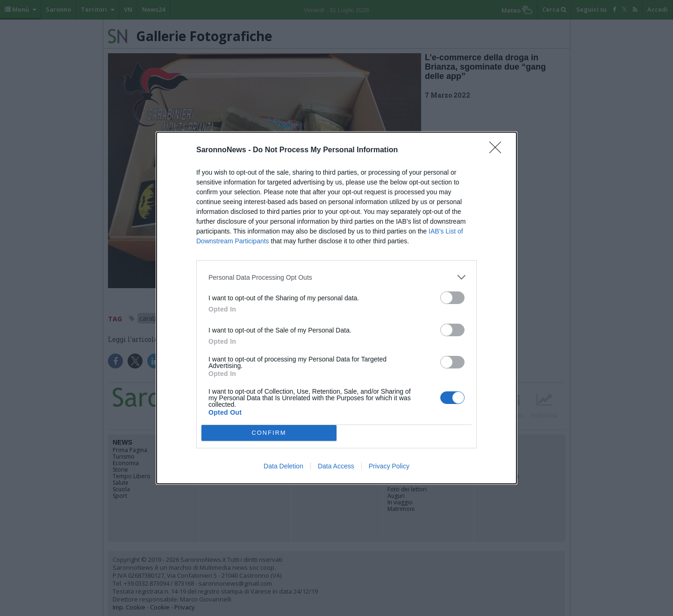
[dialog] (336, 308)
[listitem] (336, 277)
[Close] (498, 150)
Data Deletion (283, 466)
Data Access (336, 466)
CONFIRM (269, 433)
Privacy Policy (389, 466)
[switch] (452, 298)
